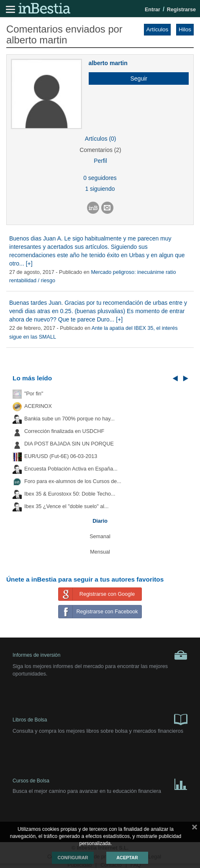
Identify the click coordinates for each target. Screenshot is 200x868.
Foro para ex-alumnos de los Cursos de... (73, 481)
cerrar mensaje (195, 829)
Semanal (100, 536)
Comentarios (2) (100, 150)
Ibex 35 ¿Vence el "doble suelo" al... (66, 506)
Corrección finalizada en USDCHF (64, 431)
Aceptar (127, 858)
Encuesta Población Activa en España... (71, 469)
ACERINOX (38, 406)
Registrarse (181, 10)
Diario (100, 521)
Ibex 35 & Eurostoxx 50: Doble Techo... (70, 494)
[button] (136, 78)
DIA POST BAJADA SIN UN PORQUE (69, 444)
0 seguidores (100, 178)
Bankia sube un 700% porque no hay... (69, 419)
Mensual (100, 552)
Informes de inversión (100, 655)
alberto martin (108, 63)
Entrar (153, 10)
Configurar (73, 858)
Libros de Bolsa (100, 719)
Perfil (100, 161)
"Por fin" (34, 394)
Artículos (158, 29)
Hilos (185, 29)
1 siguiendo (100, 189)
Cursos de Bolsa (100, 783)
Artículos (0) (101, 139)
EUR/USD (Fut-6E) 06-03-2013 (61, 456)
